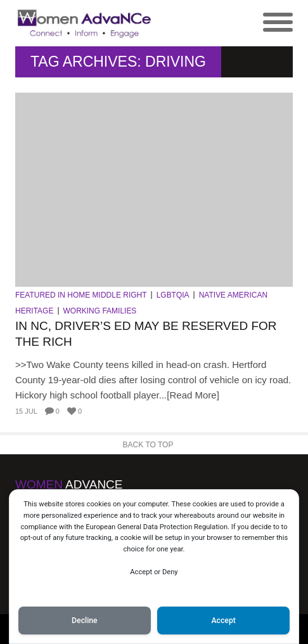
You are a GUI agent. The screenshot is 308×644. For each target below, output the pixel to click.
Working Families (100, 311)
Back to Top (148, 445)
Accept (223, 621)
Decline (85, 621)
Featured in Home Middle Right (81, 295)
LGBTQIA (173, 295)
